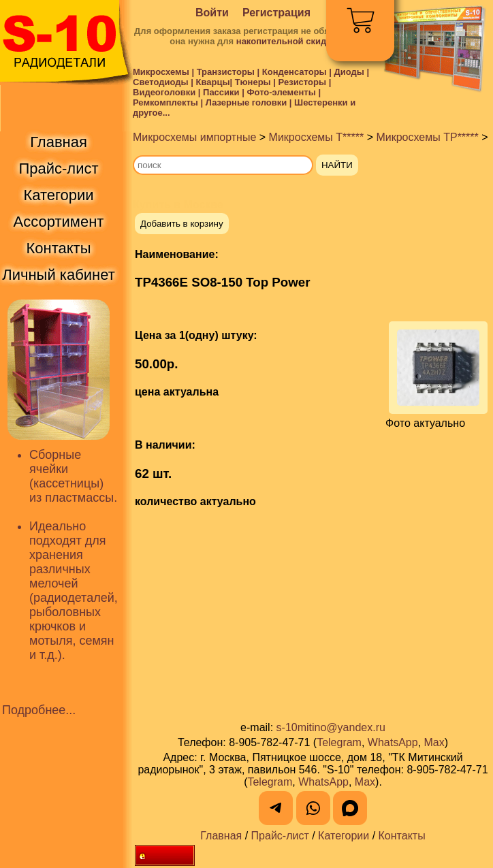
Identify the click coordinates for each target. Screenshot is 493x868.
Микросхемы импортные (194, 137)
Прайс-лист (280, 836)
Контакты (402, 836)
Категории (344, 836)
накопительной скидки (286, 41)
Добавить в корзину (182, 224)
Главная (221, 836)
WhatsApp (393, 742)
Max (434, 742)
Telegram (339, 742)
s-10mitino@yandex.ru (331, 727)
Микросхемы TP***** (427, 137)
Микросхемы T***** (317, 137)
